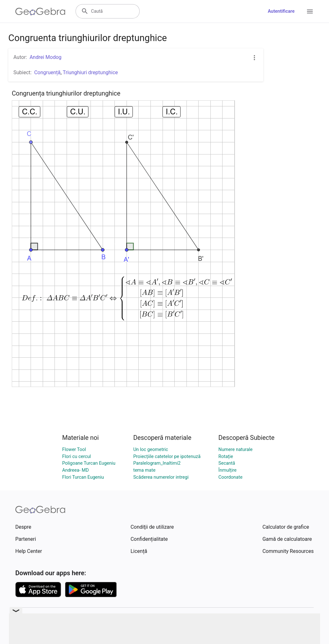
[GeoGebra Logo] (40, 11)
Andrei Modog (46, 57)
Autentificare (281, 11)
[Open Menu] (310, 11)
